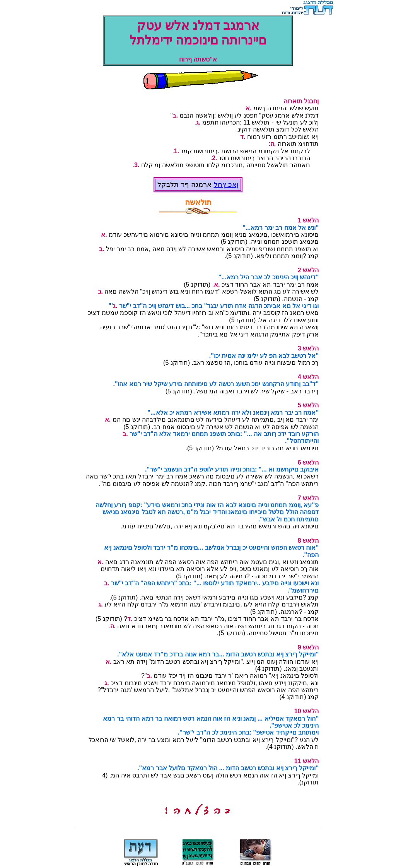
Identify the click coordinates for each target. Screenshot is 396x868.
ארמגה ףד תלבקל (185, 185)
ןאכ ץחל (226, 185)
